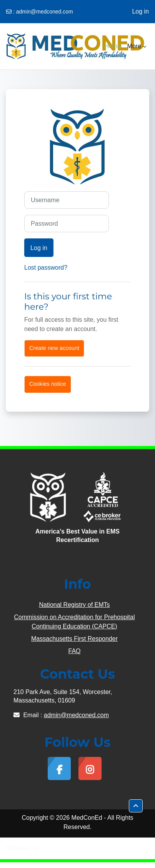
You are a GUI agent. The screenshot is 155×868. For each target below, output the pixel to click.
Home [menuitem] (113, 46)
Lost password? (46, 268)
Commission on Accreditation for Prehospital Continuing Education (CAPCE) (75, 622)
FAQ (74, 651)
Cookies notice (48, 384)
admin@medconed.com (45, 12)
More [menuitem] (134, 46)
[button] (136, 806)
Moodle (50, 848)
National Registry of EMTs (74, 605)
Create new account (54, 348)
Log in (140, 11)
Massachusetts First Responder (74, 639)
